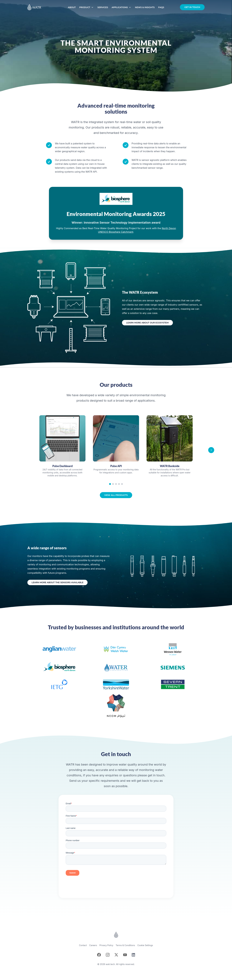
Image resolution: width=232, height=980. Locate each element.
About (72, 7)
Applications (122, 7)
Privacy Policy (106, 945)
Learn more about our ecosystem (147, 323)
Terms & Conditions (125, 945)
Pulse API (116, 466)
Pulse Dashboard (62, 466)
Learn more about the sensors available (57, 582)
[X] (116, 955)
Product (87, 7)
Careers (93, 945)
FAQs (161, 7)
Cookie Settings (145, 945)
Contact (83, 945)
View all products (116, 495)
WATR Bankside (170, 466)
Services (103, 7)
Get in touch (192, 7)
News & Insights (145, 7)
